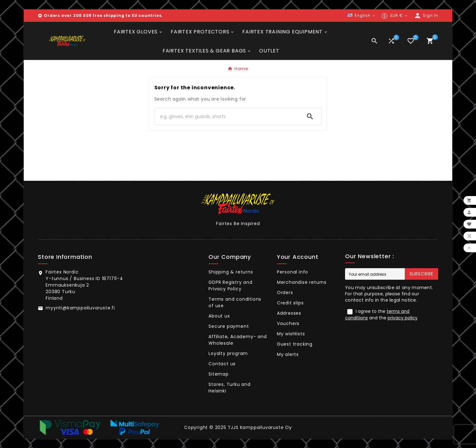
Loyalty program (228, 353)
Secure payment (229, 326)
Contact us (222, 364)
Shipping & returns (231, 272)
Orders (285, 293)
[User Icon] (426, 16)
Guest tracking (295, 344)
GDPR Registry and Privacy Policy (230, 286)
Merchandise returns (302, 282)
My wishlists (291, 334)
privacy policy (403, 318)
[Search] (227, 116)
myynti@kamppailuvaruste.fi (80, 308)
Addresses (289, 313)
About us (219, 316)
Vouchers (288, 323)
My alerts (288, 354)
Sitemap (219, 374)
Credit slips (290, 303)
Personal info (293, 272)
